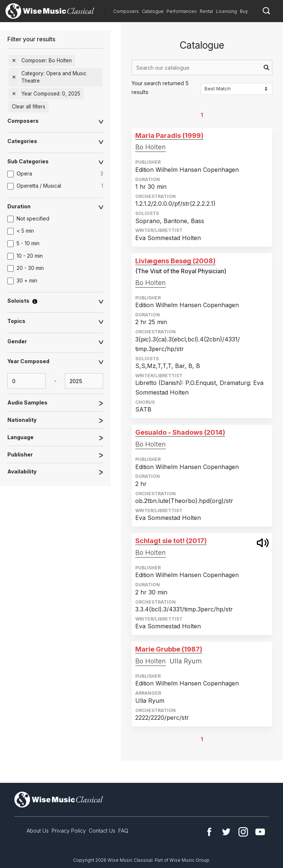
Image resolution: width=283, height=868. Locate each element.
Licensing (226, 11)
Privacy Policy (69, 831)
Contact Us (102, 831)
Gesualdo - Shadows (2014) (180, 432)
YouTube (260, 832)
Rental (206, 11)
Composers (126, 11)
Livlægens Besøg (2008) (175, 261)
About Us (38, 831)
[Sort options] (237, 89)
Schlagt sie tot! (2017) (171, 541)
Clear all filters (29, 107)
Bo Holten (151, 147)
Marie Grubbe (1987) (169, 649)
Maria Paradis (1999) (169, 136)
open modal (263, 543)
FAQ (123, 831)
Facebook (209, 832)
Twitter (226, 832)
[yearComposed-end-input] (84, 381)
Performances (182, 11)
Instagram (243, 832)
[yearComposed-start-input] (27, 381)
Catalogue (153, 11)
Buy (244, 11)
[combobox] (202, 67)
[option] (59, 174)
